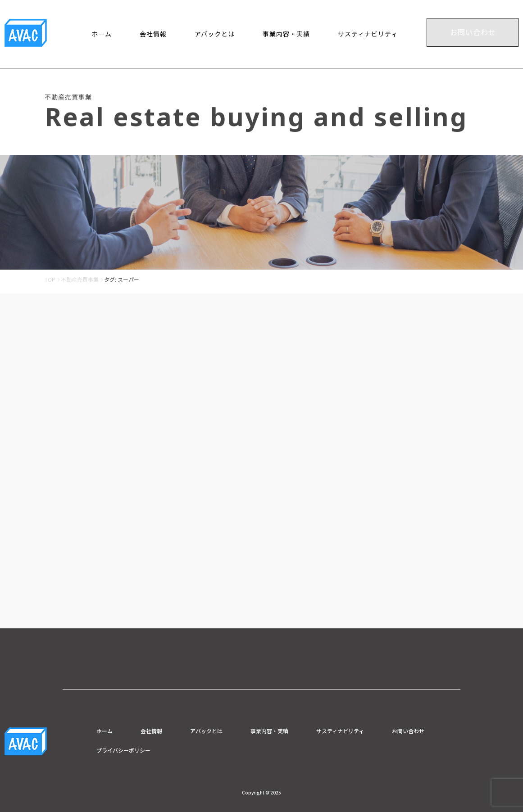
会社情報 (153, 34)
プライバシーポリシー (123, 750)
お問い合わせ (473, 32)
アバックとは (215, 34)
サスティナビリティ (368, 34)
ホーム (102, 34)
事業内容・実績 (286, 34)
